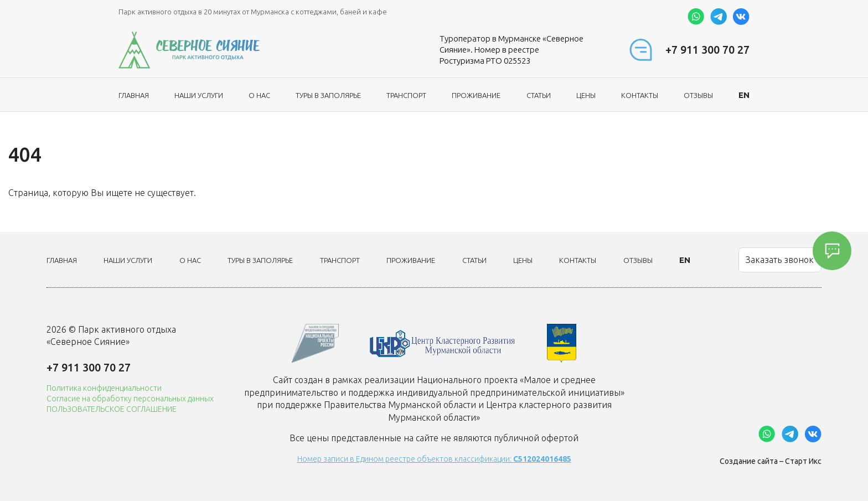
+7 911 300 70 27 (707, 50)
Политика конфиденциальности (104, 388)
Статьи (539, 95)
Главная (134, 95)
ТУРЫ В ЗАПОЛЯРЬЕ (328, 95)
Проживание (476, 95)
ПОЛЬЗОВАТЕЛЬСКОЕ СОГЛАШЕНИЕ (112, 409)
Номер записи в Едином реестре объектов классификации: (434, 459)
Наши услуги (199, 95)
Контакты (640, 95)
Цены (586, 95)
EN (744, 95)
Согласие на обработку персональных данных (130, 399)
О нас (259, 95)
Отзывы (698, 95)
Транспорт (406, 95)
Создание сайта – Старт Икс (771, 461)
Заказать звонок (780, 260)
